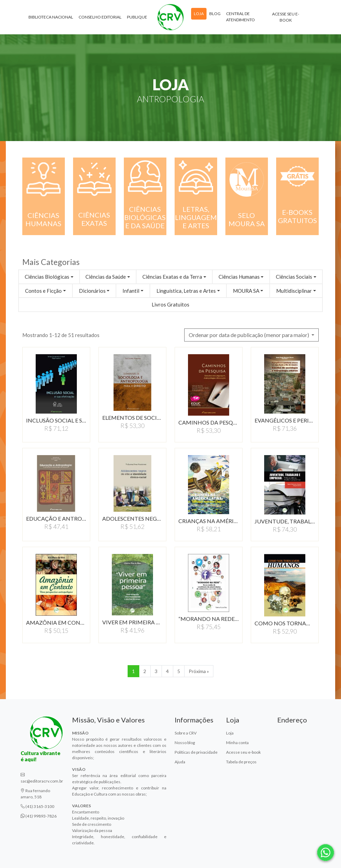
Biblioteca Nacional (51, 17)
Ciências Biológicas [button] (47, 277)
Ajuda (180, 762)
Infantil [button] (131, 291)
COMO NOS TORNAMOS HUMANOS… (285, 623)
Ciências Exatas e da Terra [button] (172, 277)
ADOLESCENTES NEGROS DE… (132, 518)
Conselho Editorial (100, 17)
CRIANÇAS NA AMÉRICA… (209, 521)
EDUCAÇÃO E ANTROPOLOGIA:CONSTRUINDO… (56, 518)
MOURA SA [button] (246, 291)
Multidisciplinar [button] (294, 291)
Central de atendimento (240, 17)
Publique (137, 17)
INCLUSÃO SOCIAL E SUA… (56, 420)
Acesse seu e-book (286, 17)
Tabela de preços (241, 762)
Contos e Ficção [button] (43, 291)
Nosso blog (185, 743)
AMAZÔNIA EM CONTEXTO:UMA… (56, 622)
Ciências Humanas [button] (239, 277)
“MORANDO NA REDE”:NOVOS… (209, 619)
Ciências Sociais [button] (294, 277)
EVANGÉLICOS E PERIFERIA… (285, 420)
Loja (199, 14)
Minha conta (237, 743)
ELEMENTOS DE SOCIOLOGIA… (132, 418)
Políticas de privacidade (196, 752)
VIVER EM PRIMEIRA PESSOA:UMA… (132, 622)
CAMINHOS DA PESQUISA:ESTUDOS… (209, 422)
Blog (215, 14)
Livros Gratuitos (170, 304)
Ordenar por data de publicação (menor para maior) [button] (249, 335)
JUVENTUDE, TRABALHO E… (285, 521)
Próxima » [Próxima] (199, 671)
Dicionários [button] (92, 291)
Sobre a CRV (186, 733)
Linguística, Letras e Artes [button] (186, 291)
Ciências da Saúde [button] (106, 277)
